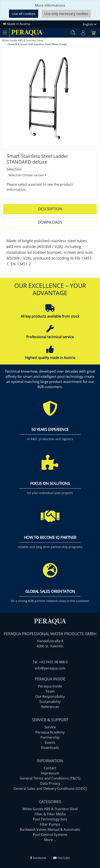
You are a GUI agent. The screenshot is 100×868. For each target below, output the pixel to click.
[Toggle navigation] (5, 33)
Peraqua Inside (50, 686)
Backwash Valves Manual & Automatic (50, 829)
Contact (50, 768)
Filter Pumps (50, 824)
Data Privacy (50, 783)
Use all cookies (24, 14)
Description (50, 209)
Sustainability (50, 702)
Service (50, 727)
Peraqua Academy (50, 732)
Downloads (50, 222)
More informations (50, 5)
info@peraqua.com (50, 668)
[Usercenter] (83, 33)
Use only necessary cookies (66, 14)
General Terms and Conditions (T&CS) (50, 778)
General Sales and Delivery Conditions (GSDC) (50, 789)
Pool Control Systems (50, 835)
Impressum (50, 773)
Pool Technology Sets (50, 819)
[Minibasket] (93, 33)
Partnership (50, 737)
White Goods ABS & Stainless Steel (50, 809)
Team (50, 691)
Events (50, 743)
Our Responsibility (50, 696)
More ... (50, 840)
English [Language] (90, 24)
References (50, 707)
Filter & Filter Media (50, 814)
